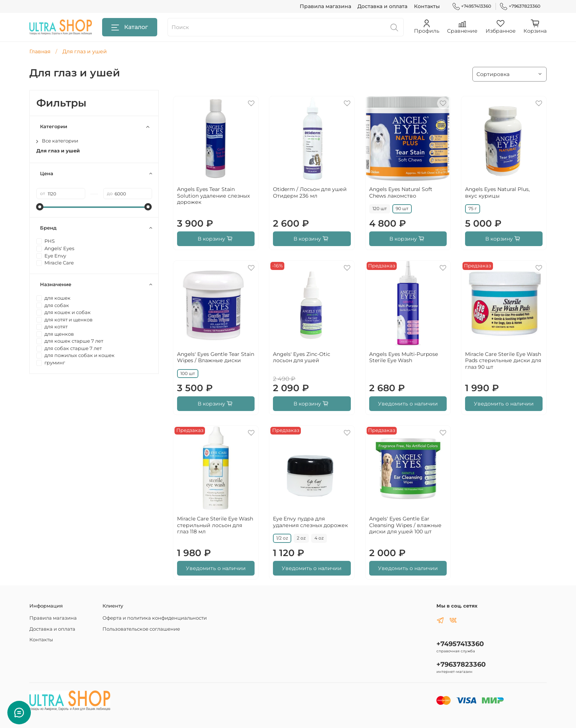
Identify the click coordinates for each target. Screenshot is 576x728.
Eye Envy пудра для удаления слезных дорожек (310, 522)
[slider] (40, 207)
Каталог (130, 27)
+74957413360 (472, 6)
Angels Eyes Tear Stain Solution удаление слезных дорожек (213, 196)
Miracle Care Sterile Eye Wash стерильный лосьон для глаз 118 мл (215, 525)
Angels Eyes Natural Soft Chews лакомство (401, 192)
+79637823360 (520, 6)
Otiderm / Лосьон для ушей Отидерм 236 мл (310, 192)
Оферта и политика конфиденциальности (155, 618)
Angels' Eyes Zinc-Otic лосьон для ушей (302, 357)
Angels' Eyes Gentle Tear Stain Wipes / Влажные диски (216, 357)
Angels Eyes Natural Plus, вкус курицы (497, 192)
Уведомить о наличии (408, 404)
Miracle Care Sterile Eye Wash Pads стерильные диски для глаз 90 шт (503, 361)
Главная (40, 51)
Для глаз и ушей (58, 151)
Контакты (427, 6)
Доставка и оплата (382, 6)
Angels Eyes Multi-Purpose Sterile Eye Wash (404, 357)
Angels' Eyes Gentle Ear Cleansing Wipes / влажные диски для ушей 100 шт (405, 525)
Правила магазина (325, 6)
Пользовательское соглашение (141, 629)
